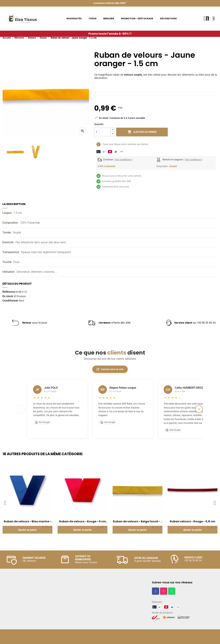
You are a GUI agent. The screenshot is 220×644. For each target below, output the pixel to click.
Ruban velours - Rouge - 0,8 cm (192, 522)
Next (215, 503)
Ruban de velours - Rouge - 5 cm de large (82, 522)
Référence (9, 292)
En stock (8, 296)
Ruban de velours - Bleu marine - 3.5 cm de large (27, 522)
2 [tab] (108, 539)
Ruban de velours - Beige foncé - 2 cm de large (138, 522)
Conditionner (10, 301)
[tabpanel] (27, 501)
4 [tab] (115, 539)
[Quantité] (102, 132)
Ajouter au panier (142, 132)
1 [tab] (105, 539)
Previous (5, 503)
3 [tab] (112, 539)
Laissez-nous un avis (110, 369)
